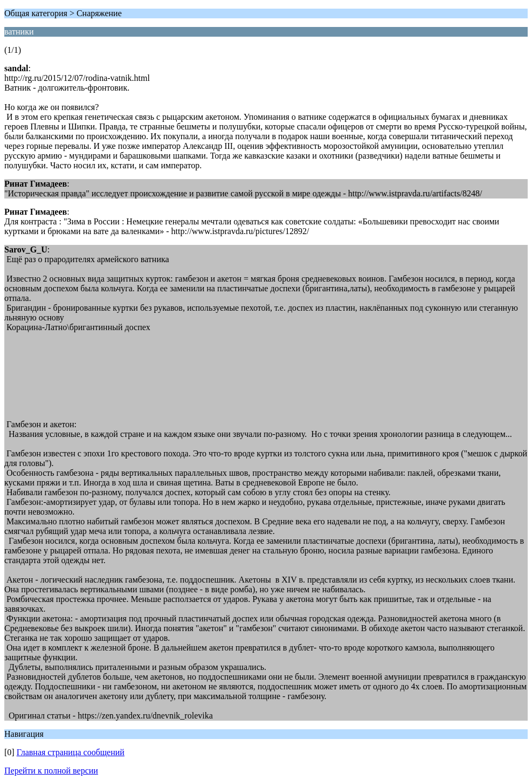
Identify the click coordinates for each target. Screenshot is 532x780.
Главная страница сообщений (71, 752)
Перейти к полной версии (51, 771)
